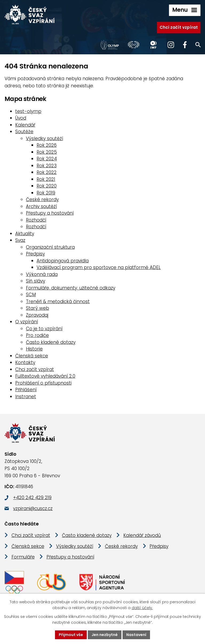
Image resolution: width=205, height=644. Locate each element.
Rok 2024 (47, 159)
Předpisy (35, 254)
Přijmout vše (71, 635)
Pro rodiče (37, 335)
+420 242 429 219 (32, 498)
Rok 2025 (47, 152)
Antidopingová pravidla (63, 261)
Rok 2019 (46, 193)
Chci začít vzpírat (179, 27)
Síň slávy (36, 281)
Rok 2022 (47, 172)
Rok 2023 (47, 166)
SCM (31, 295)
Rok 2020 (47, 186)
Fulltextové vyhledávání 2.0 (45, 376)
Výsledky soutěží (44, 138)
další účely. (142, 608)
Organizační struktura (50, 247)
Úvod (21, 118)
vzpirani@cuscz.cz (33, 509)
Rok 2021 (46, 179)
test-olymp (28, 111)
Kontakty (25, 362)
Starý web (38, 308)
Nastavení (136, 635)
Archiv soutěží (41, 206)
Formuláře (23, 557)
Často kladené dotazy (51, 342)
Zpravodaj (37, 315)
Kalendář (25, 125)
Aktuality (25, 234)
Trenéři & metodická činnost (58, 301)
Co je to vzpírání (44, 329)
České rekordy (42, 199)
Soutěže (24, 132)
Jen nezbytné (105, 635)
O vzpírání (27, 322)
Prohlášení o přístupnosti (43, 383)
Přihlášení (26, 390)
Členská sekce (32, 356)
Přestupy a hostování (50, 213)
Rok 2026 (47, 145)
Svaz (20, 240)
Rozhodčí (36, 220)
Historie (34, 349)
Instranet (26, 397)
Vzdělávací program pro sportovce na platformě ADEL (99, 267)
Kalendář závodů (142, 536)
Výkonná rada (42, 274)
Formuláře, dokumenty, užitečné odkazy (71, 288)
